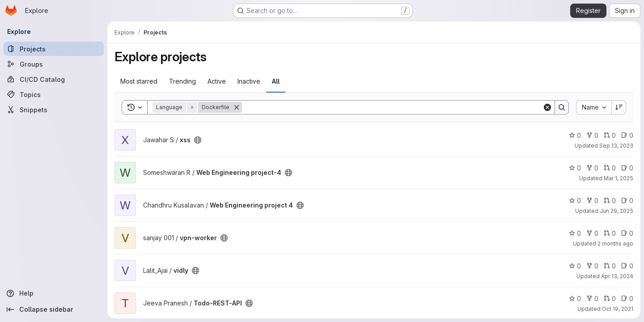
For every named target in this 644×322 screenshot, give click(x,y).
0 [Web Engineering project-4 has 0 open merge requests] (610, 168)
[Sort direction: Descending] (619, 107)
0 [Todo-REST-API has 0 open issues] (627, 299)
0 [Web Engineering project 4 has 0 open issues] (627, 201)
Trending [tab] (182, 81)
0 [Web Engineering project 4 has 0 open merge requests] (610, 201)
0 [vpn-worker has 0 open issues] (627, 233)
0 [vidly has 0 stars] (575, 266)
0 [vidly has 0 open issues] (627, 266)
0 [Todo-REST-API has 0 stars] (575, 299)
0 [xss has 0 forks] (592, 135)
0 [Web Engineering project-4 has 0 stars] (575, 168)
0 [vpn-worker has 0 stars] (575, 233)
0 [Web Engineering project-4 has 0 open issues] (627, 168)
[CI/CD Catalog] (54, 79)
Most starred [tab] (139, 81)
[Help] (54, 293)
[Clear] (547, 107)
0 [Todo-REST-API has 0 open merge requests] (610, 299)
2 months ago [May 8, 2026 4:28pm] (615, 244)
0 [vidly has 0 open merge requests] (610, 266)
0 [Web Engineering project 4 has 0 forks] (592, 201)
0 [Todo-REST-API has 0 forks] (592, 299)
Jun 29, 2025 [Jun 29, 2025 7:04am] (616, 211)
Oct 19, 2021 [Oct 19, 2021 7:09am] (618, 309)
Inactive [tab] (249, 81)
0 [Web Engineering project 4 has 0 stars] (575, 201)
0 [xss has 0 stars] (575, 135)
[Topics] (54, 94)
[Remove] (237, 107)
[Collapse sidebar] (54, 309)
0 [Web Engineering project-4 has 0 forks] (592, 168)
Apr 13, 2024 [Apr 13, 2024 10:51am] (617, 276)
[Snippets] (54, 110)
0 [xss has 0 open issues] (627, 135)
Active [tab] (217, 81)
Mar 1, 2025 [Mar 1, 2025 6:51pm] (619, 178)
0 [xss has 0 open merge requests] (610, 135)
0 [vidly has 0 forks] (592, 266)
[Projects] (54, 49)
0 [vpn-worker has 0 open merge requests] (610, 233)
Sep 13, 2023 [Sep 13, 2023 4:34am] (616, 146)
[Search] (392, 107)
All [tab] (276, 81)
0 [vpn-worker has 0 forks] (592, 233)
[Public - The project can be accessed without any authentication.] (198, 140)
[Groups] (54, 64)
